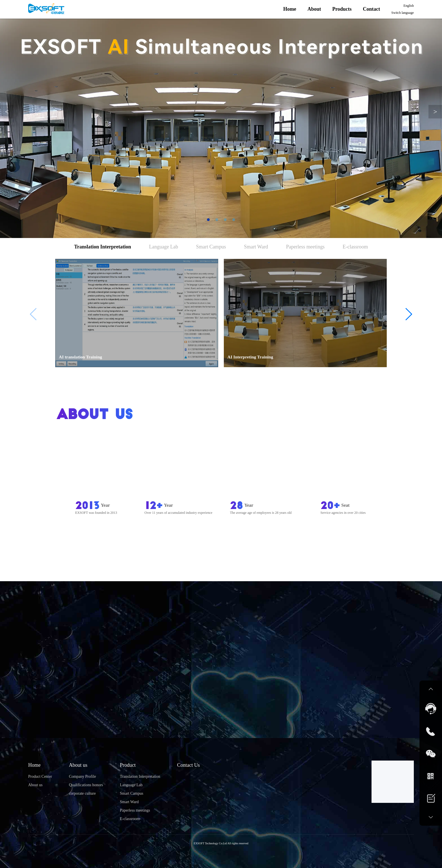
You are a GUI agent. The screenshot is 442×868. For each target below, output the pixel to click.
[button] (408, 314)
